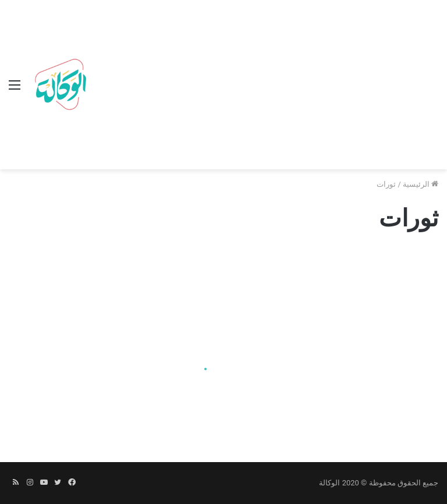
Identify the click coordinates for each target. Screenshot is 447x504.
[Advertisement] (265, 87)
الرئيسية (421, 184)
